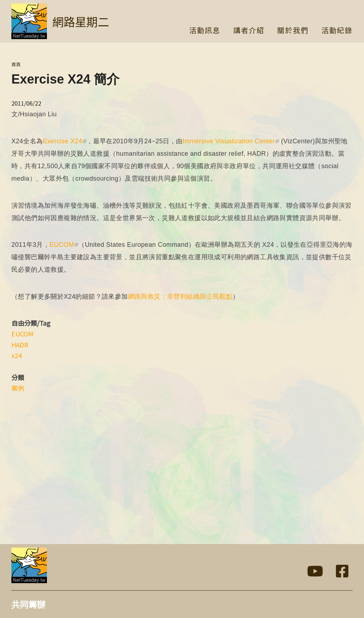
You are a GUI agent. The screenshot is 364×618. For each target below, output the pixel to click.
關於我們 (293, 31)
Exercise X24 (65, 141)
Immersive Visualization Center (231, 141)
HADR (20, 345)
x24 (17, 355)
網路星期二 (81, 21)
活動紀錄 (337, 31)
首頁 (16, 64)
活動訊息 (205, 31)
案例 (18, 388)
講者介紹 (249, 31)
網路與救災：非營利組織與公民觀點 (180, 297)
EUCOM (64, 245)
